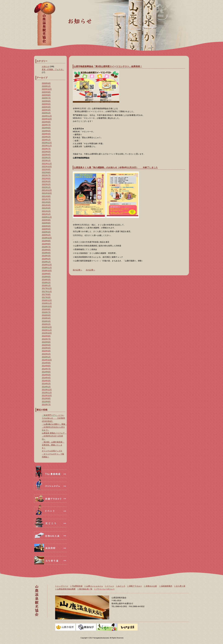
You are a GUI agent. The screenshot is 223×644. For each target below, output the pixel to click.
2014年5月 (46, 375)
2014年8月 (46, 366)
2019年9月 (46, 241)
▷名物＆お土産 (150, 586)
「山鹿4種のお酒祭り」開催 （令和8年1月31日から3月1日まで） (54, 427)
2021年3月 (46, 208)
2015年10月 (47, 333)
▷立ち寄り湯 (180, 586)
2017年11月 (47, 291)
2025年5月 (46, 104)
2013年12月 (47, 390)
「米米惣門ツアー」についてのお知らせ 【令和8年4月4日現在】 (54, 418)
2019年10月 (47, 238)
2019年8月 (46, 244)
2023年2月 (46, 158)
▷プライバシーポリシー (104, 589)
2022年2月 (46, 184)
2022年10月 (47, 167)
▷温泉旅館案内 (166, 586)
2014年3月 (46, 381)
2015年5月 (46, 345)
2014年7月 (46, 369)
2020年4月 (46, 232)
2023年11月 (47, 146)
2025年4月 (46, 107)
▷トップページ (62, 586)
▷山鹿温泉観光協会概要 (65, 589)
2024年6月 (46, 128)
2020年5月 (46, 229)
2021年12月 (47, 190)
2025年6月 (46, 101)
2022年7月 (46, 175)
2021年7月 (46, 199)
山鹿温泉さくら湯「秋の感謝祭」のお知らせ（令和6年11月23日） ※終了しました (116, 167)
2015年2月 (46, 354)
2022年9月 (46, 169)
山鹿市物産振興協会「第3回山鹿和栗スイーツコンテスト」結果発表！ (108, 66)
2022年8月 (46, 172)
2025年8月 (46, 95)
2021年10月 (47, 193)
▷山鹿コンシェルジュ (94, 586)
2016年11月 (47, 303)
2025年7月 (46, 98)
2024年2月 (46, 137)
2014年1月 (46, 387)
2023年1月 (46, 160)
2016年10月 (47, 306)
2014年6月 (46, 372)
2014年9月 (46, 363)
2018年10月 (47, 271)
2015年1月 (46, 357)
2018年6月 (46, 277)
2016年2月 (46, 324)
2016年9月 (46, 309)
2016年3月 (46, 321)
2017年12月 (47, 288)
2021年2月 (46, 211)
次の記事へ (90, 270)
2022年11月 (47, 164)
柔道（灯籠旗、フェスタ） (53, 69)
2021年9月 (46, 196)
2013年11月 (47, 393)
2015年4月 (46, 348)
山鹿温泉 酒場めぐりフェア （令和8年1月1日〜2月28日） (54, 436)
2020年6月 (46, 226)
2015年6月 (46, 342)
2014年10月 (47, 360)
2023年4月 (46, 155)
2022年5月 (46, 178)
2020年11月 (47, 217)
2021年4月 (46, 205)
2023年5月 (46, 152)
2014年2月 (46, 384)
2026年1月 (46, 86)
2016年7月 (46, 312)
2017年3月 (46, 297)
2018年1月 (46, 285)
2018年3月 (46, 280)
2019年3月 (46, 256)
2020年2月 (46, 235)
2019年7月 (46, 247)
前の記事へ (77, 270)
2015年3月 (46, 351)
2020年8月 (46, 223)
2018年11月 (47, 268)
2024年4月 (46, 134)
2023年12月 (47, 143)
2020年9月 (46, 220)
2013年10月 (47, 395)
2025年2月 (46, 113)
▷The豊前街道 (76, 586)
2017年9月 (46, 294)
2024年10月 (47, 119)
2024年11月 (47, 116)
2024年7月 (46, 125)
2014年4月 (46, 378)
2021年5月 (46, 202)
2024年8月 (46, 122)
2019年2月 (46, 259)
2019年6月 (46, 250)
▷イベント (109, 586)
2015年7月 (46, 339)
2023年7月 (46, 149)
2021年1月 (46, 214)
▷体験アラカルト (135, 586)
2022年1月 (46, 187)
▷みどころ (121, 586)
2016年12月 (47, 300)
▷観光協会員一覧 (85, 589)
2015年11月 (47, 330)
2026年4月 (46, 83)
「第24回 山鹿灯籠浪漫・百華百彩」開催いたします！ (53, 445)
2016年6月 (46, 315)
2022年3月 (46, 181)
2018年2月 (46, 282)
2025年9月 (46, 92)
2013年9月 (46, 398)
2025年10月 (47, 89)
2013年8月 (46, 402)
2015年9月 (46, 336)
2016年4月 (46, 318)
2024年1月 (46, 140)
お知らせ (46, 67)
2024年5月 (46, 131)
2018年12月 (47, 265)
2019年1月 (46, 262)
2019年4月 (46, 253)
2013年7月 (46, 404)
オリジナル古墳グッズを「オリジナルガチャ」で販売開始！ (53, 454)
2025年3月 (46, 110)
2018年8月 (46, 274)
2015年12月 (47, 327)
